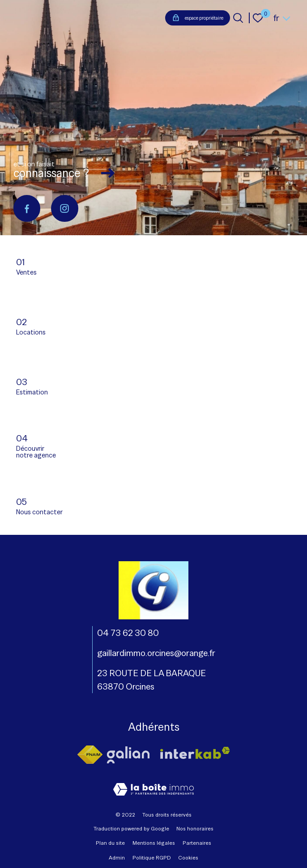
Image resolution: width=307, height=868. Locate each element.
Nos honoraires (195, 829)
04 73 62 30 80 (128, 633)
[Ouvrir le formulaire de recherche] (238, 18)
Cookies (188, 858)
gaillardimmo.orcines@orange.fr (156, 653)
